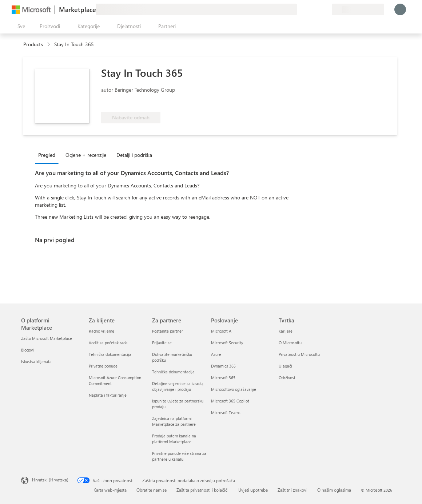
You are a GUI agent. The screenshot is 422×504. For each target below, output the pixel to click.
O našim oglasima (334, 490)
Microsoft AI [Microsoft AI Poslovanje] (222, 331)
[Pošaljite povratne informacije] (300, 9)
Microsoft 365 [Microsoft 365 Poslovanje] (223, 378)
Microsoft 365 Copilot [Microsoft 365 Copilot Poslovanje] (230, 401)
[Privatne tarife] (326, 9)
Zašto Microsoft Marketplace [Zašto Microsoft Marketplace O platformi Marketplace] (47, 338)
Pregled (47, 155)
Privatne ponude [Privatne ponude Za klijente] (103, 366)
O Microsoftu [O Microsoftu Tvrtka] (290, 343)
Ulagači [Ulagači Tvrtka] (285, 366)
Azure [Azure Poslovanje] (216, 354)
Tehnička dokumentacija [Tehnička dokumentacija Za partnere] (173, 372)
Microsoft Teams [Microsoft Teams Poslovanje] (226, 412)
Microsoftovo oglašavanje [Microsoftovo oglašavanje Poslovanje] (234, 389)
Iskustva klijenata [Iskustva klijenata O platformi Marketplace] (36, 362)
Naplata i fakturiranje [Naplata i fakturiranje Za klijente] (108, 395)
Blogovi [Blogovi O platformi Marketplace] (27, 350)
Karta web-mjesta (110, 490)
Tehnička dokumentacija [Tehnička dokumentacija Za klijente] (110, 354)
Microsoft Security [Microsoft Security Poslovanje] (227, 343)
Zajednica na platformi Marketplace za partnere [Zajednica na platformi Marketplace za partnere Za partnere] (174, 421)
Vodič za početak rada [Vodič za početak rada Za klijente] (108, 343)
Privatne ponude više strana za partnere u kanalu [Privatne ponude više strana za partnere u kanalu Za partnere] (179, 456)
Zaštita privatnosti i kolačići (202, 490)
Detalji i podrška (134, 155)
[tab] (49, 155)
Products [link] (33, 44)
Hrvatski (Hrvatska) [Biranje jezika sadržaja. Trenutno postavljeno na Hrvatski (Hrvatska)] (50, 480)
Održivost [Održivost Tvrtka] (287, 378)
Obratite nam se (152, 490)
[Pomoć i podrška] (308, 9)
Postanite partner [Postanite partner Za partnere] (168, 331)
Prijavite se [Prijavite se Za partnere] (162, 343)
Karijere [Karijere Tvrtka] (286, 331)
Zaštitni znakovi (292, 490)
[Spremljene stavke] (317, 9)
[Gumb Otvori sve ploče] (20, 26)
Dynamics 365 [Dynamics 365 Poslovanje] (223, 366)
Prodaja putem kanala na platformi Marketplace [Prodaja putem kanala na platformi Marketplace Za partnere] (174, 439)
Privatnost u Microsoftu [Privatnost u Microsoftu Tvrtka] (299, 354)
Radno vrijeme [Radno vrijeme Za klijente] (101, 331)
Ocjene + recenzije (86, 155)
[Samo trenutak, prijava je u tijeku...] (400, 9)
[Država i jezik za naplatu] (358, 9)
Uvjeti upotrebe (253, 490)
